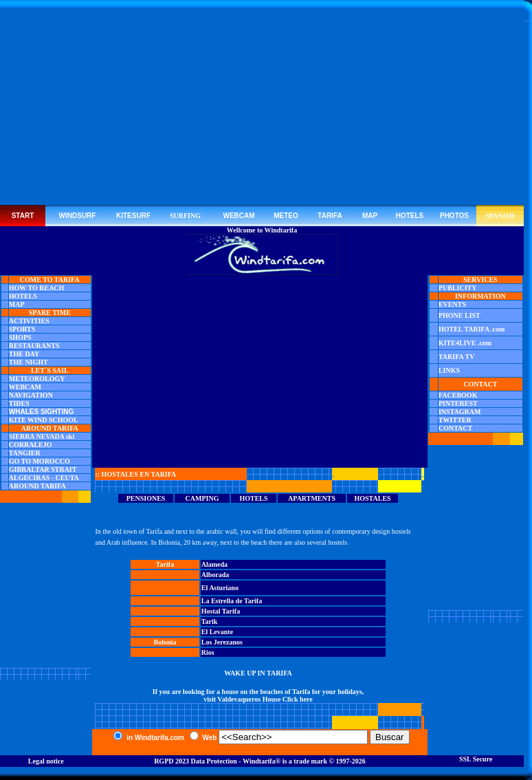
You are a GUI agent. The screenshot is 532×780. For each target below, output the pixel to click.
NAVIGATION (31, 395)
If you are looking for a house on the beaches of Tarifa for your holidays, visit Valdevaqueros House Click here (258, 695)
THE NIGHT (29, 362)
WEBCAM (25, 387)
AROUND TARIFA (37, 486)
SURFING (185, 216)
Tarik (210, 621)
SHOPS (20, 337)
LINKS (449, 370)
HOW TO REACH (37, 288)
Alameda (214, 564)
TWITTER (455, 420)
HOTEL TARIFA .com (472, 329)
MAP (17, 304)
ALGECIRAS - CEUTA (44, 478)
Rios (208, 652)
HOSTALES (372, 498)
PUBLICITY (458, 288)
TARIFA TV (457, 357)
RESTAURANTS (34, 346)
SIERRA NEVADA (37, 436)
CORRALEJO (31, 445)
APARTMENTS (312, 498)
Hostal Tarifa (221, 611)
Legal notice (46, 761)
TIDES (19, 403)
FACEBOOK (458, 395)
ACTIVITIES (29, 321)
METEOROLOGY (37, 379)
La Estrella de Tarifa (232, 601)
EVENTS (452, 304)
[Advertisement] (262, 109)
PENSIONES (146, 498)
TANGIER (25, 453)
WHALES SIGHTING (41, 412)
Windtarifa (259, 761)
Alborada (215, 575)
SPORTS (22, 329)
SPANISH (500, 216)
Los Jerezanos (222, 642)
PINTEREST (458, 403)
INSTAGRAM (459, 412)
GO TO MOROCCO (40, 461)
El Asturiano (220, 588)
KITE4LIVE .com (465, 343)
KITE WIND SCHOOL (44, 420)
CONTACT (455, 428)
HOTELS (23, 296)
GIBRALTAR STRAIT (43, 469)
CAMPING (202, 498)
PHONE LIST (459, 315)
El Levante (217, 632)
